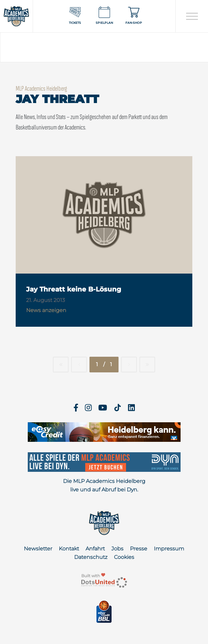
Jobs (117, 549)
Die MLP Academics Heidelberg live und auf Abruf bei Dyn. (104, 485)
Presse (139, 549)
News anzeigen (46, 310)
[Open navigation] (192, 16)
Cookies (124, 557)
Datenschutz (91, 557)
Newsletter (38, 549)
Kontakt (69, 549)
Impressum (169, 549)
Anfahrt (95, 549)
